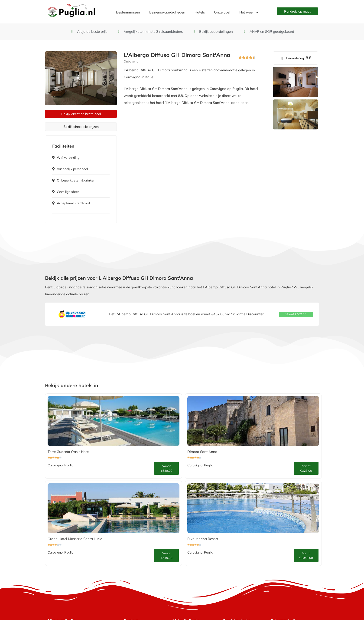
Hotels (200, 12)
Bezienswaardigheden (167, 12)
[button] (296, 314)
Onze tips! (222, 12)
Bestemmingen (128, 12)
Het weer (249, 12)
